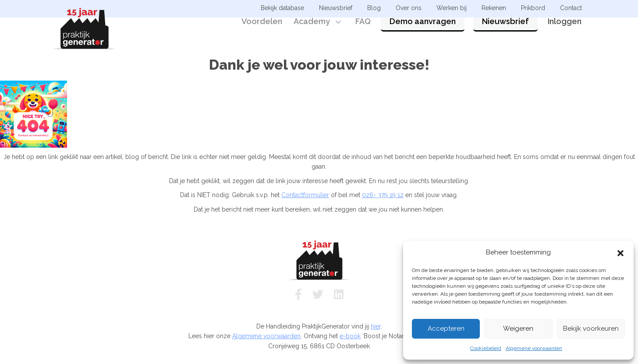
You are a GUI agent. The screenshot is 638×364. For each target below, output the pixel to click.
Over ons (409, 8)
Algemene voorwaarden (534, 348)
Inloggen (565, 32)
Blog (374, 8)
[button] (620, 252)
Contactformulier (305, 195)
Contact (571, 8)
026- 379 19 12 (383, 195)
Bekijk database (282, 8)
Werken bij (452, 8)
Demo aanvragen (423, 32)
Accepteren (446, 329)
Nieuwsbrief (505, 32)
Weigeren (518, 329)
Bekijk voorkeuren (591, 329)
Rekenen (494, 8)
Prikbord (533, 8)
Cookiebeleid (486, 348)
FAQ (363, 32)
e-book (350, 336)
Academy (312, 32)
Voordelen (262, 32)
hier (376, 326)
